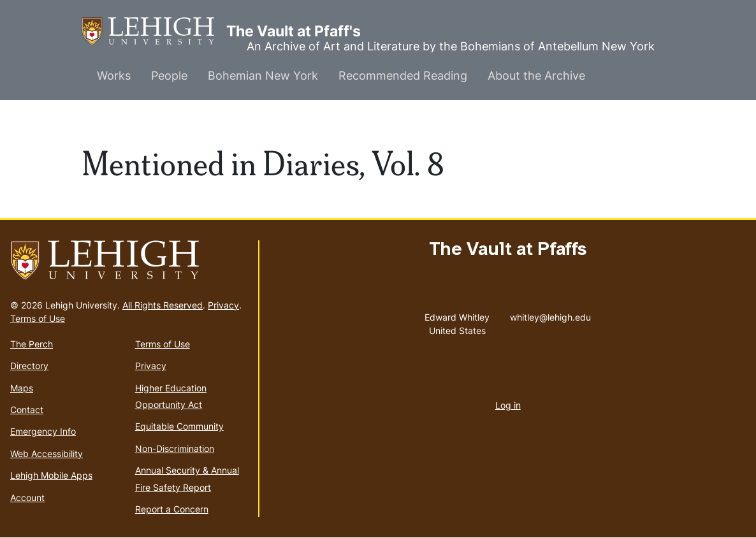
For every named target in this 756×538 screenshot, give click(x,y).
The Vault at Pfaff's (154, 32)
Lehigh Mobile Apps (51, 475)
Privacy (223, 305)
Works (114, 76)
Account (27, 498)
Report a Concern (172, 509)
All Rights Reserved (163, 305)
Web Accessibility (47, 454)
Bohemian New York (263, 76)
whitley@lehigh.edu (550, 314)
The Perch (32, 344)
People (169, 76)
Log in (508, 405)
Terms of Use (38, 318)
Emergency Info (43, 431)
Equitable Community (179, 426)
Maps (22, 388)
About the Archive (536, 76)
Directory (29, 366)
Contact (27, 410)
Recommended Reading (403, 76)
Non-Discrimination (175, 448)
